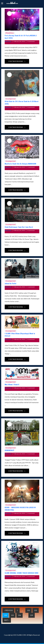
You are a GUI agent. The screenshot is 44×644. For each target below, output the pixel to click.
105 (12, 615)
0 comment (31, 41)
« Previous (8, 610)
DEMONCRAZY (9, 450)
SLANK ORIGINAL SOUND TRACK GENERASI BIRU (21, 573)
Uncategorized (11, 99)
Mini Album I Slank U (12, 384)
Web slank (8, 41)
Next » (7, 620)
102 (29, 610)
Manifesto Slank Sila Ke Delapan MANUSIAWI (20, 164)
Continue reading (17, 61)
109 (32, 615)
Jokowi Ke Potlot (11, 283)
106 (19, 615)
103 (36, 610)
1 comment (31, 167)
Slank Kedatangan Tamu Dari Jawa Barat (19, 227)
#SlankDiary (10, 33)
